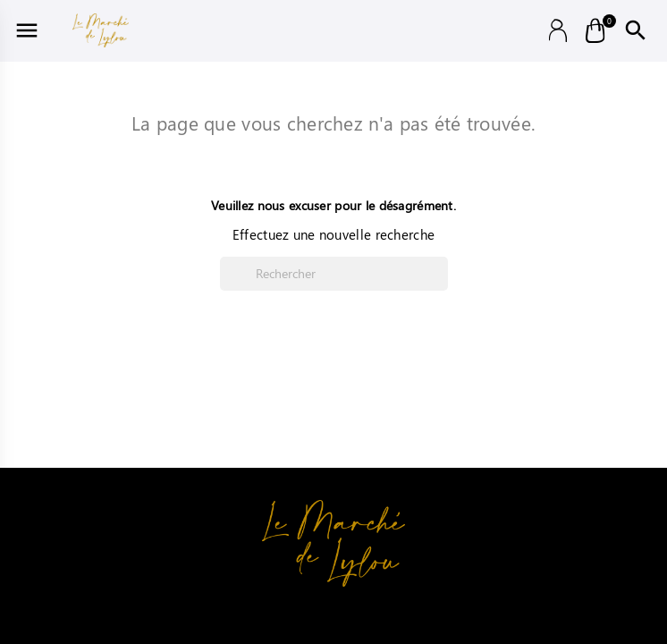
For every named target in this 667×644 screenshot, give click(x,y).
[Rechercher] (334, 274)
